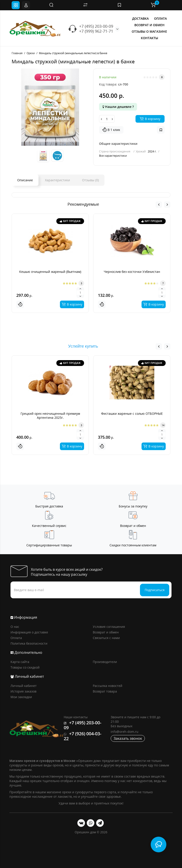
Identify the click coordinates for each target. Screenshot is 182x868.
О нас (15, 627)
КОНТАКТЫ (149, 38)
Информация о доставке (29, 632)
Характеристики (57, 180)
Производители (105, 662)
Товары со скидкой (25, 667)
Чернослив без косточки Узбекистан (132, 272)
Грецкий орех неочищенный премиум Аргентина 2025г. (50, 416)
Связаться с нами (106, 638)
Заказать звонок (128, 738)
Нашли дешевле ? (118, 107)
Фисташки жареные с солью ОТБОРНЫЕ (132, 414)
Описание (25, 180)
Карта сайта (20, 662)
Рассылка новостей (108, 686)
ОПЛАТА (160, 18)
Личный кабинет (24, 686)
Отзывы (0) (90, 180)
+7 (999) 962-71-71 (96, 31)
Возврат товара (105, 691)
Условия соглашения (109, 627)
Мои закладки (21, 697)
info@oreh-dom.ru (125, 732)
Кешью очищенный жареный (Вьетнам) (50, 272)
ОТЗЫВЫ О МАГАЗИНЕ (149, 31)
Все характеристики (113, 156)
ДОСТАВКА (140, 18)
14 (163, 425)
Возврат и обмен (106, 632)
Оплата (16, 638)
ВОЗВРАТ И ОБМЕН (149, 25)
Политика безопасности (29, 643)
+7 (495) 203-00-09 (96, 26)
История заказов (23, 691)
